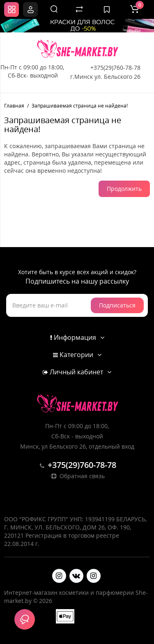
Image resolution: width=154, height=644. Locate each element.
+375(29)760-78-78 (115, 68)
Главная (14, 106)
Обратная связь (77, 476)
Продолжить (124, 189)
